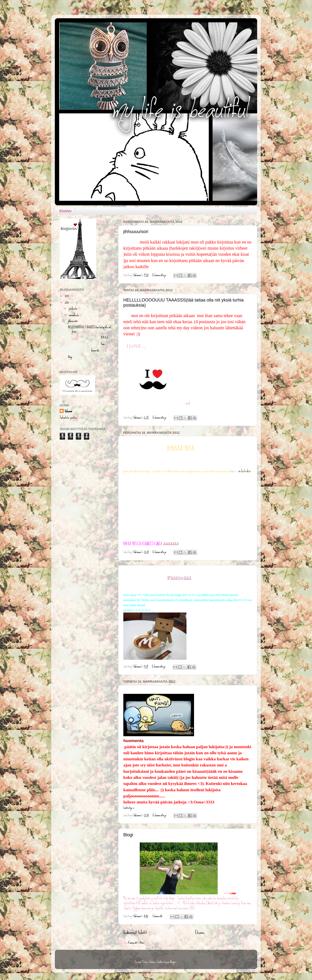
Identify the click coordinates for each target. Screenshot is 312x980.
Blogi (128, 835)
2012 (67, 302)
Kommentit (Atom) (136, 942)
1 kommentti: (158, 916)
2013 (67, 296)
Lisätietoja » (129, 808)
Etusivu (65, 211)
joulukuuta (73, 308)
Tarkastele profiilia (68, 417)
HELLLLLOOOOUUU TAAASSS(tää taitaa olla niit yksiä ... (90, 329)
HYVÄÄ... (89, 338)
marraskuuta (74, 315)
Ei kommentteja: (160, 275)
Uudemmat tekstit (135, 932)
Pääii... (88, 344)
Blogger (173, 962)
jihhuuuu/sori (136, 232)
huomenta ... (88, 350)
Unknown (68, 411)
